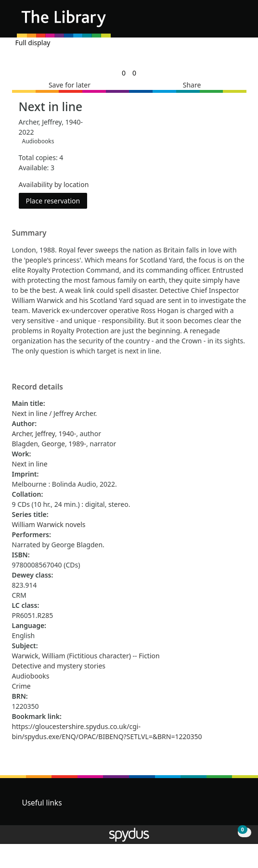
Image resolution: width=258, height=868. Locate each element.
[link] (124, 73)
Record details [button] (38, 387)
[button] (224, 22)
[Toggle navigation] (236, 22)
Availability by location (54, 184)
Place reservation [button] (57, 200)
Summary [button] (29, 233)
